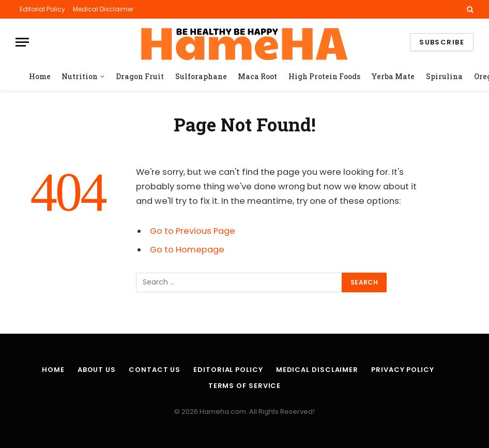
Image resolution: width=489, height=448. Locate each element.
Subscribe (442, 42)
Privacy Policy (403, 370)
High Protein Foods (324, 76)
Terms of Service (245, 386)
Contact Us (155, 370)
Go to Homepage (187, 250)
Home (40, 76)
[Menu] (22, 42)
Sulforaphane (201, 76)
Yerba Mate (393, 76)
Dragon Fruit (140, 76)
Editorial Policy (42, 9)
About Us (97, 370)
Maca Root (257, 76)
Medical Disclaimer (103, 9)
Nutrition (80, 76)
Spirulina (444, 76)
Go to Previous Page (193, 231)
